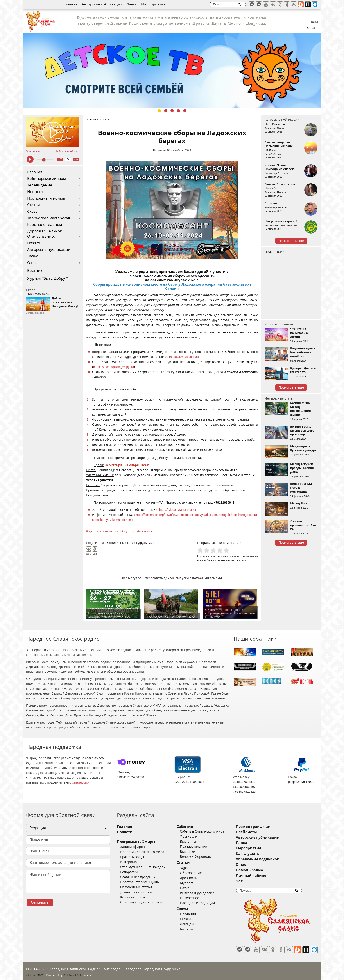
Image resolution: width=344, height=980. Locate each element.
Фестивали (195, 837)
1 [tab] (159, 111)
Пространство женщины (140, 882)
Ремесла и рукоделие (204, 893)
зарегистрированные (244, 556)
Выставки (194, 852)
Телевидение (40, 185)
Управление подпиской (271, 859)
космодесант (148, 531)
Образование (197, 873)
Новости (35, 192)
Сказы (33, 211)
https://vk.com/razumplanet (178, 510)
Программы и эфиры (46, 198)
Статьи (34, 205)
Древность (195, 878)
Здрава (192, 868)
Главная (70, 4)
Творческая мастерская (48, 218)
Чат (302, 28)
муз (76, 159)
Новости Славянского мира (142, 852)
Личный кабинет (265, 876)
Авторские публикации (102, 4)
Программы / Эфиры (136, 842)
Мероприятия (153, 4)
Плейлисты (259, 832)
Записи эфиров (133, 847)
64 (68, 159)
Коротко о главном (45, 225)
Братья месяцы (132, 857)
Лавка (132, 4)
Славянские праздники (139, 877)
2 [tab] (166, 111)
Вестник (35, 271)
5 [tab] (185, 111)
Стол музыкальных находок (143, 867)
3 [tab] (172, 111)
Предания (194, 914)
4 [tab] (178, 111)
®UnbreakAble (73, 972)
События (191, 827)
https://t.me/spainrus (184, 357)
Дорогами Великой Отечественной (45, 234)
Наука (191, 888)
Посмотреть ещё (291, 241)
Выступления (197, 842)
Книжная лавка (133, 897)
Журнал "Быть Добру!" (47, 279)
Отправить (40, 902)
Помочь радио (275, 252)
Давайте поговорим (136, 892)
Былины (193, 929)
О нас (32, 263)
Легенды (193, 924)
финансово (80, 782)
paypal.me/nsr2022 (301, 782)
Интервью (128, 862)
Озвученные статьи (136, 887)
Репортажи (129, 872)
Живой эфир (34, 151)
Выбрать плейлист (67, 151)
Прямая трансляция (267, 827)
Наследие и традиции (204, 903)
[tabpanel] (172, 70)
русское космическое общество (111, 531)
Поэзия (34, 243)
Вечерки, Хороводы (202, 857)
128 (60, 159)
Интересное (196, 898)
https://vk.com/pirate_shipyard (114, 367)
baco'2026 (35, 972)
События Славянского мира (209, 831)
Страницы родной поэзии (141, 902)
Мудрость (194, 883)
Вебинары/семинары (47, 179)
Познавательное (200, 847)
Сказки (192, 919)
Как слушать (261, 854)
